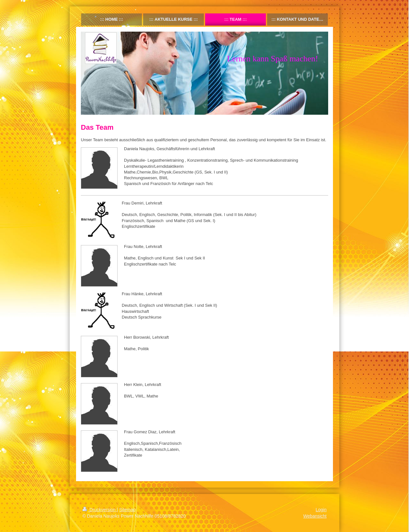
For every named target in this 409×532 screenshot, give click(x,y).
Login (321, 510)
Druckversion (100, 510)
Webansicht (315, 516)
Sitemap (127, 510)
